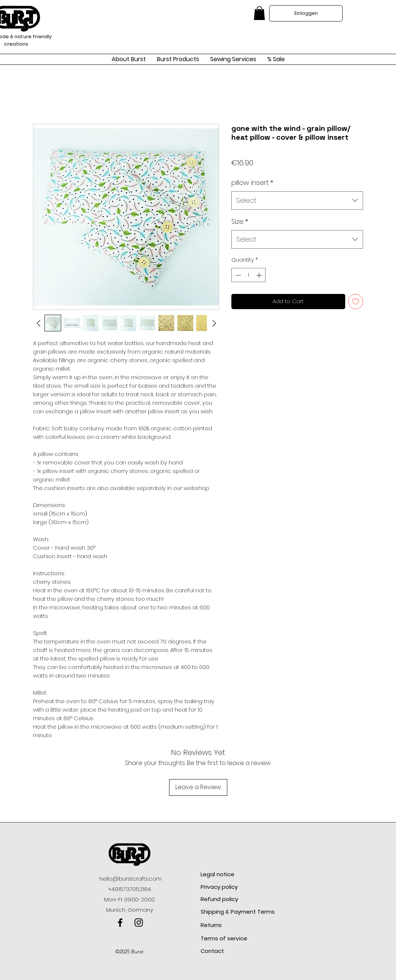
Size (240, 221)
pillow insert (252, 183)
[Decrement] (237, 275)
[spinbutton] (249, 275)
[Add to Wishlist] (356, 302)
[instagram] (139, 923)
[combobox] (297, 201)
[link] (259, 13)
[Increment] (260, 275)
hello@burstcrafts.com (131, 879)
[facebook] (120, 923)
